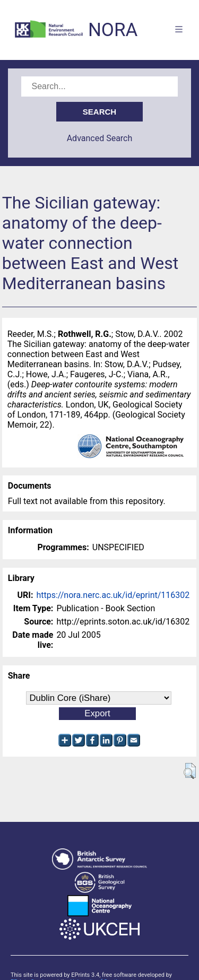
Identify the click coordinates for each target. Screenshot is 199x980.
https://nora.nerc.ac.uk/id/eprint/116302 (113, 595)
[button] (190, 771)
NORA (113, 30)
